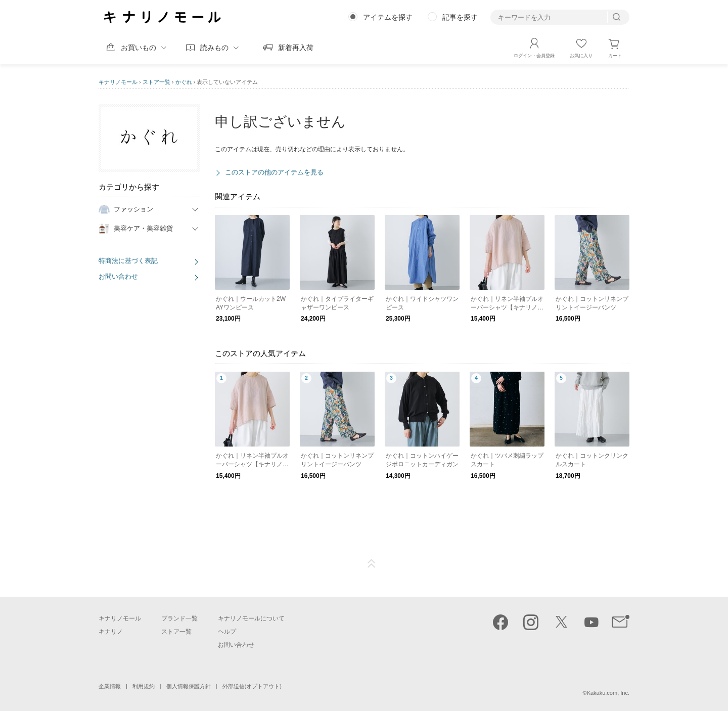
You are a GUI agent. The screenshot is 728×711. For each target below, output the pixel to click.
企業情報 (110, 686)
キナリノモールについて (251, 618)
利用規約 (144, 686)
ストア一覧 (156, 82)
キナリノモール (118, 82)
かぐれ (184, 82)
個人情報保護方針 (189, 686)
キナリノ (111, 632)
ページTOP (372, 564)
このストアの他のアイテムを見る (274, 172)
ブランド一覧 (179, 618)
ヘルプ (227, 632)
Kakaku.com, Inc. (608, 693)
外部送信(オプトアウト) (252, 686)
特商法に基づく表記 (128, 261)
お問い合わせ (118, 276)
